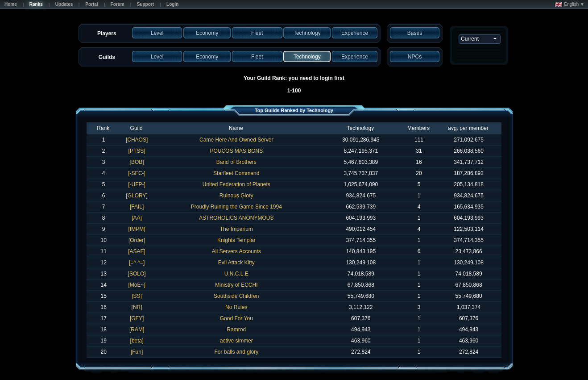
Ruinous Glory (236, 196)
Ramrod (236, 330)
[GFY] (137, 318)
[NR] (137, 307)
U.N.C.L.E (236, 274)
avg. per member (468, 128)
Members (418, 128)
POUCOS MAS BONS (236, 151)
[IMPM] (137, 229)
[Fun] (137, 352)
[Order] (137, 240)
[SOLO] (137, 274)
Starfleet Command (236, 173)
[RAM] (137, 330)
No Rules (236, 307)
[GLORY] (137, 196)
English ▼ (569, 4)
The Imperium (236, 229)
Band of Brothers (236, 162)
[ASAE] (137, 251)
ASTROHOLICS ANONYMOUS (236, 218)
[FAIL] (137, 207)
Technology (360, 128)
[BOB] (137, 162)
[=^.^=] (137, 263)
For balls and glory (236, 352)
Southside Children (236, 296)
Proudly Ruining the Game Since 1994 (236, 207)
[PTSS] (137, 151)
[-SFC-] (137, 173)
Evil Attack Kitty (236, 263)
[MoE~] (137, 285)
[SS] (137, 296)
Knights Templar (236, 240)
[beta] (137, 341)
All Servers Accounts (236, 251)
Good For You (236, 318)
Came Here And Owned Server (236, 140)
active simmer (236, 341)
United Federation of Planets (236, 184)
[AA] (137, 218)
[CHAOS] (137, 140)
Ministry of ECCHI (236, 285)
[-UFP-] (137, 184)
